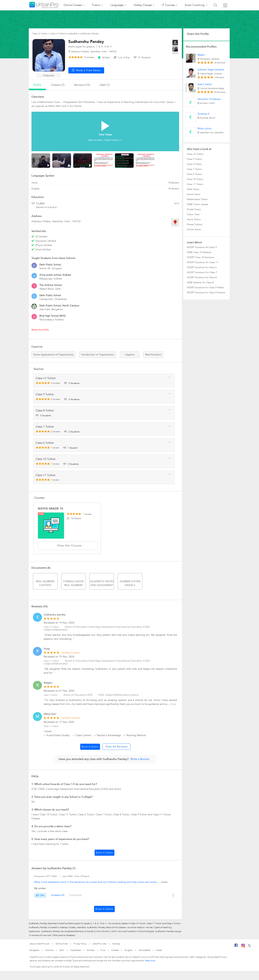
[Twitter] (249, 946)
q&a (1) (105, 85)
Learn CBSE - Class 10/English (76, 876)
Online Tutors (194, 230)
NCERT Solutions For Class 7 (202, 272)
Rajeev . (202, 55)
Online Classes (73, 5)
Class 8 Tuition (194, 164)
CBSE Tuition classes (198, 204)
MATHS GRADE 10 (50, 509)
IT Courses (168, 5)
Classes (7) (58, 85)
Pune (103, 950)
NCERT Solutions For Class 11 (203, 262)
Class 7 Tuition (51, 695)
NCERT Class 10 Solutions (201, 257)
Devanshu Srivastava (209, 99)
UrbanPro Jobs (99, 944)
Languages (117, 5)
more (173, 704)
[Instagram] (243, 947)
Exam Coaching (195, 5)
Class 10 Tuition (195, 179)
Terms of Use (62, 944)
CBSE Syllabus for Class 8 (200, 282)
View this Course (68, 546)
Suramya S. (204, 114)
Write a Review (140, 759)
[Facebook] (236, 947)
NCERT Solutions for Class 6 (202, 267)
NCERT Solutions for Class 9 (202, 247)
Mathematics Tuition (197, 199)
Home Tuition (194, 219)
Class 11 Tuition (195, 184)
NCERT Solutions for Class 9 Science (206, 293)
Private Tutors (194, 209)
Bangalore (35, 950)
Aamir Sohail (205, 84)
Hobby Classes (143, 5)
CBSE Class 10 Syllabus (199, 252)
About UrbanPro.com (40, 944)
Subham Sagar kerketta (211, 70)
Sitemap (116, 944)
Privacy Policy (80, 944)
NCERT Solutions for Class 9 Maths (205, 288)
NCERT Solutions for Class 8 (202, 277)
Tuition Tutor (193, 214)
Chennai (49, 950)
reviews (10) (82, 85)
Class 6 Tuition (194, 174)
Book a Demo (90, 747)
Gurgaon (128, 950)
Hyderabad (76, 950)
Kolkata (115, 950)
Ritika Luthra (204, 128)
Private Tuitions (195, 224)
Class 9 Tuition (194, 159)
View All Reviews (116, 747)
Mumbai (91, 950)
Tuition (96, 5)
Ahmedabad (144, 950)
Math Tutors (193, 189)
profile (37, 85)
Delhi (62, 950)
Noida (159, 950)
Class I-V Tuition (195, 154)
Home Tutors (194, 194)
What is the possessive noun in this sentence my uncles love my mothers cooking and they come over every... (97, 882)
